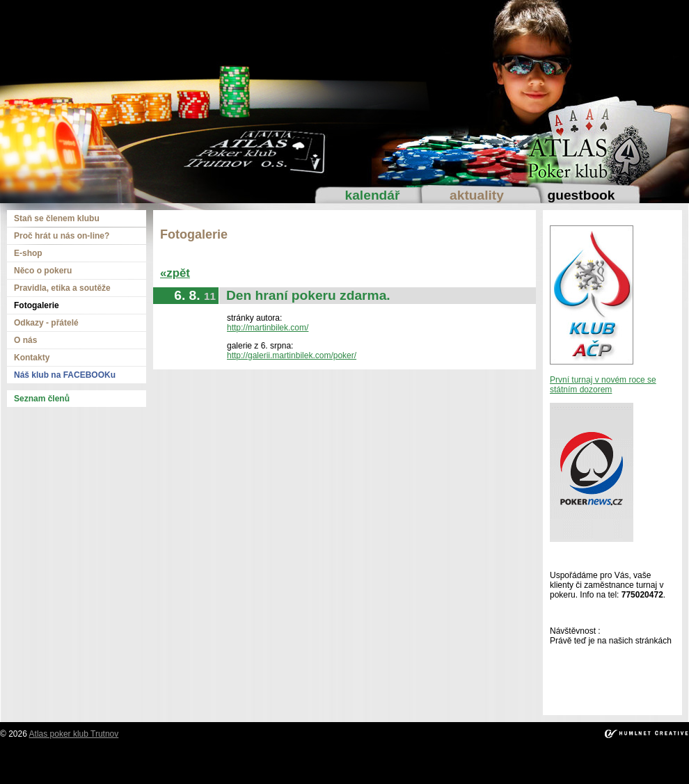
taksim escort (194, 760)
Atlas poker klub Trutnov (74, 734)
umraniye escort (487, 760)
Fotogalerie (37, 305)
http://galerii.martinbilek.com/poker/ (292, 355)
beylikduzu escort (135, 760)
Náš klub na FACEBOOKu (65, 375)
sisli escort (81, 760)
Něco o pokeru (43, 271)
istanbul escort (32, 760)
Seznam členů (42, 399)
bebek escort (357, 760)
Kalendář (373, 195)
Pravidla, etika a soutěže (62, 288)
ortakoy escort (247, 760)
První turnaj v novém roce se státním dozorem (603, 385)
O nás (25, 340)
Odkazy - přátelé (46, 323)
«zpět (175, 273)
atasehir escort (657, 760)
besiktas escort (303, 760)
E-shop (28, 253)
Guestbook (581, 195)
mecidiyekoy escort (419, 760)
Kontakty (32, 358)
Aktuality (477, 195)
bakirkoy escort (599, 760)
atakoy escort (543, 760)
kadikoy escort (345, 769)
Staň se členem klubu (57, 218)
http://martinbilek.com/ (268, 328)
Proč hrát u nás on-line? (62, 236)
